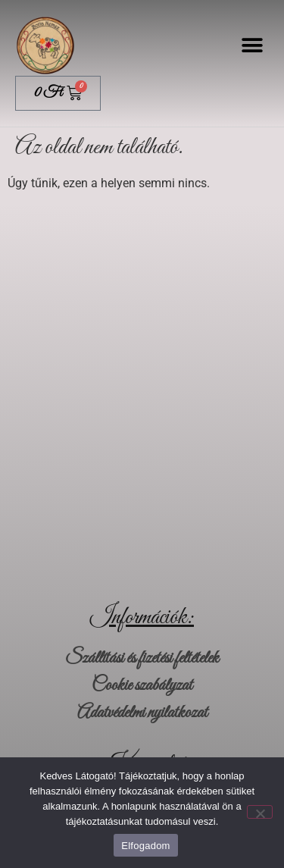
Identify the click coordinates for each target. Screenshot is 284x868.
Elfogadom (145, 846)
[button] (252, 46)
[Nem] (260, 812)
